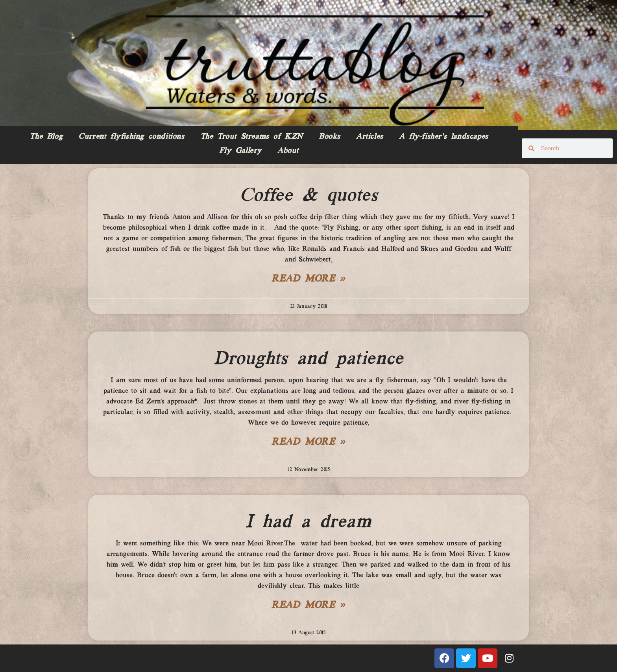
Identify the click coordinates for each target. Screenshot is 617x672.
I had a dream (308, 522)
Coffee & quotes (309, 196)
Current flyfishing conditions (131, 137)
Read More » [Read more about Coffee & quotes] (308, 279)
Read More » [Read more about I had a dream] (308, 606)
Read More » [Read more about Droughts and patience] (308, 442)
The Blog (46, 137)
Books (330, 137)
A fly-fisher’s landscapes (444, 137)
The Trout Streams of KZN (252, 137)
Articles (370, 137)
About (288, 151)
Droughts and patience (308, 359)
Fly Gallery (240, 151)
